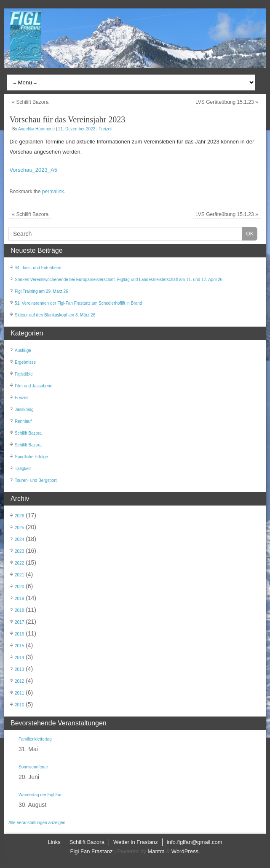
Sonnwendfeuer (33, 767)
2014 (19, 658)
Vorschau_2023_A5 (33, 170)
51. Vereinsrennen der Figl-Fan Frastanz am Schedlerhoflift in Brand (78, 303)
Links (54, 842)
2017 (19, 622)
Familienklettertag (35, 739)
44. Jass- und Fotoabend (38, 268)
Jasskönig (24, 410)
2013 (19, 669)
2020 (19, 587)
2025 (19, 528)
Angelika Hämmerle (36, 129)
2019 (19, 599)
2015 (19, 646)
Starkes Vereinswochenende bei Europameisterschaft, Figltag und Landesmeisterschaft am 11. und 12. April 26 (119, 280)
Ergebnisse (25, 362)
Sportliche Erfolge (31, 457)
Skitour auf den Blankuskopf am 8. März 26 (55, 315)
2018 (19, 610)
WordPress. (186, 851)
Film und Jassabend (34, 386)
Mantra (156, 851)
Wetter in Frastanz (136, 842)
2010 (19, 705)
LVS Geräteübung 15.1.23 (227, 102)
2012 (19, 681)
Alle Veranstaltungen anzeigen (37, 823)
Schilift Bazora (30, 102)
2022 (19, 563)
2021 (19, 575)
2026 (19, 516)
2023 (19, 551)
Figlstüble (24, 374)
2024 (19, 539)
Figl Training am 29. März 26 (41, 291)
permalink (53, 192)
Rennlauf (23, 421)
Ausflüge (23, 350)
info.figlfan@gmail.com (195, 842)
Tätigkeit (23, 469)
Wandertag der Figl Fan (41, 795)
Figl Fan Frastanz (91, 851)
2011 (19, 693)
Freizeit (106, 129)
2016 (19, 634)
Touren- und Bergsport (36, 480)
